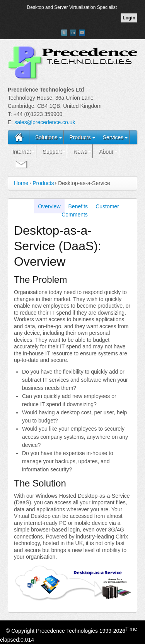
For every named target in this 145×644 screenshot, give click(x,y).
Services (113, 137)
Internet (21, 151)
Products (80, 137)
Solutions (46, 137)
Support (52, 151)
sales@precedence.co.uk (45, 122)
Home (21, 183)
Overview (49, 206)
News (80, 151)
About (106, 151)
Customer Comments (90, 210)
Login (129, 18)
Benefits (78, 206)
